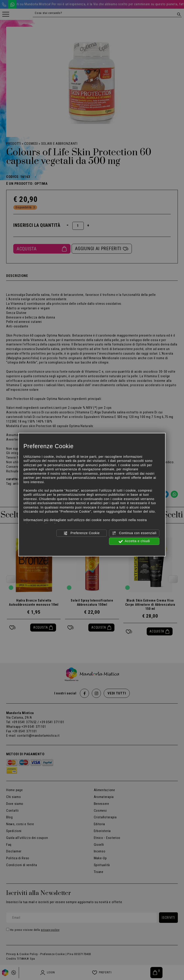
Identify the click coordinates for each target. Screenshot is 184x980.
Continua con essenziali (134, 533)
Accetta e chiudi (134, 541)
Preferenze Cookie (81, 533)
